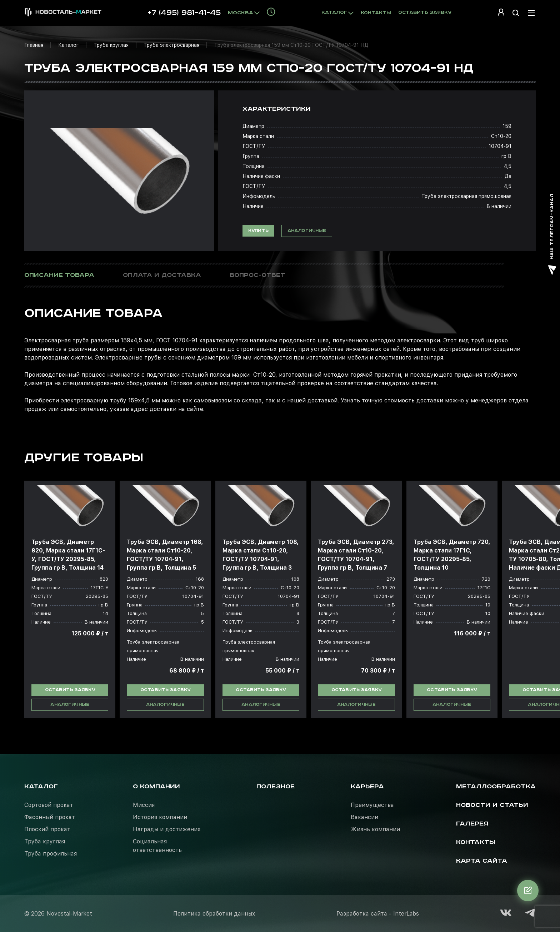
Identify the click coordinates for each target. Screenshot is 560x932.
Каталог (68, 45)
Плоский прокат (47, 829)
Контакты (376, 13)
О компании (156, 787)
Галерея (472, 824)
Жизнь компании (375, 829)
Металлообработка (496, 787)
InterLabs (406, 914)
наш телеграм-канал (552, 234)
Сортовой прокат (49, 805)
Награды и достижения (167, 829)
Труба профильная (51, 854)
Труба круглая (111, 45)
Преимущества (372, 805)
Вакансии (364, 817)
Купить (258, 231)
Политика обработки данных (214, 914)
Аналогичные (307, 231)
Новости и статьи (492, 805)
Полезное (276, 787)
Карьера (367, 787)
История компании (160, 817)
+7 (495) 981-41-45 (184, 13)
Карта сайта (482, 861)
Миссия (144, 805)
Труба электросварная (171, 45)
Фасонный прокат (50, 817)
